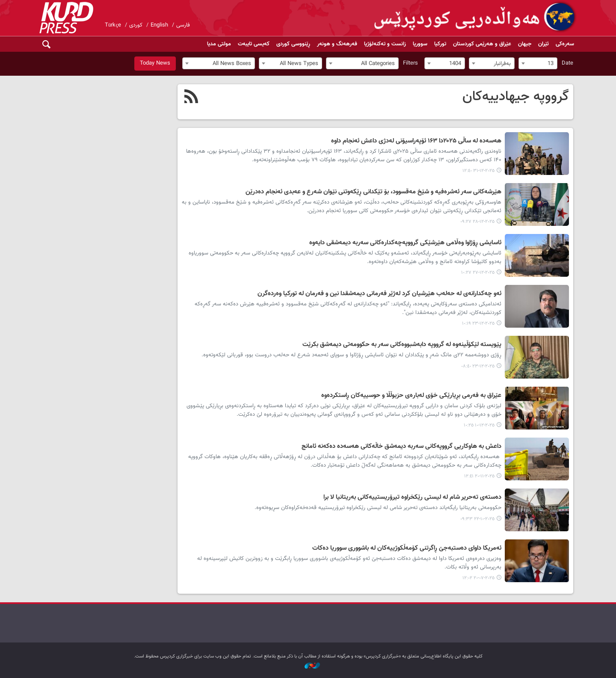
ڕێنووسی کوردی (293, 44)
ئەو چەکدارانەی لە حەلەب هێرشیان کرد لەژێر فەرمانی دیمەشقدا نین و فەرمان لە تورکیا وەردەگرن (379, 294)
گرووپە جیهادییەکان (516, 97)
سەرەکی (565, 44)
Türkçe (113, 25)
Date (567, 63)
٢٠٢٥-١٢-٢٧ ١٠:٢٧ (478, 273)
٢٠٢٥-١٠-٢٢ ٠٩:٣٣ (477, 519)
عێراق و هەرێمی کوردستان (482, 44)
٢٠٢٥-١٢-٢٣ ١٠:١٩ (478, 324)
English (159, 25)
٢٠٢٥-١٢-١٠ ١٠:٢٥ (479, 425)
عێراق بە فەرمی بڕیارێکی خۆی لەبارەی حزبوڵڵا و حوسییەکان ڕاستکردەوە (411, 396)
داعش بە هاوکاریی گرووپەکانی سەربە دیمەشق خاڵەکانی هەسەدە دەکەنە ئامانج (401, 447)
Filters (410, 63)
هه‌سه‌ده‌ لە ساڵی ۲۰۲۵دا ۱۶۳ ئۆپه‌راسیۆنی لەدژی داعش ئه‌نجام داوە (416, 141)
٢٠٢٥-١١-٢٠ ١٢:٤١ (479, 476)
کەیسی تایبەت (254, 44)
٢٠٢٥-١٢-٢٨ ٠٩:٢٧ (477, 222)
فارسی (183, 25)
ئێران (543, 44)
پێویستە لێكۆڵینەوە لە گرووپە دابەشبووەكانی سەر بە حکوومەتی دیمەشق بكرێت (402, 345)
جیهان (525, 44)
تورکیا (440, 44)
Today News (155, 63)
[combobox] (538, 63)
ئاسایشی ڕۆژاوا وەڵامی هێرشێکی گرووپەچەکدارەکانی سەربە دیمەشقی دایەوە (405, 243)
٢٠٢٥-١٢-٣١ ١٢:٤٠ (478, 171)
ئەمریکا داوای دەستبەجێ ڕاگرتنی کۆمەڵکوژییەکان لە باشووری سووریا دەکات (407, 548)
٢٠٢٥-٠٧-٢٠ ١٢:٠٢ (478, 578)
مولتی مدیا (219, 44)
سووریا (420, 44)
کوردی (136, 25)
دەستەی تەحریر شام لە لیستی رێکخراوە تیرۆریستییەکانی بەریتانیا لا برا (412, 497)
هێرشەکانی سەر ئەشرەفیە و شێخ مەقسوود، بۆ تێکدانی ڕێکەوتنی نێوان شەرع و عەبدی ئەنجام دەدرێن (373, 192)
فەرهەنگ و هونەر (337, 44)
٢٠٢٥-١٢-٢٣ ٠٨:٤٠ (478, 366)
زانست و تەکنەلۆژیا (385, 44)
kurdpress (476, 17)
